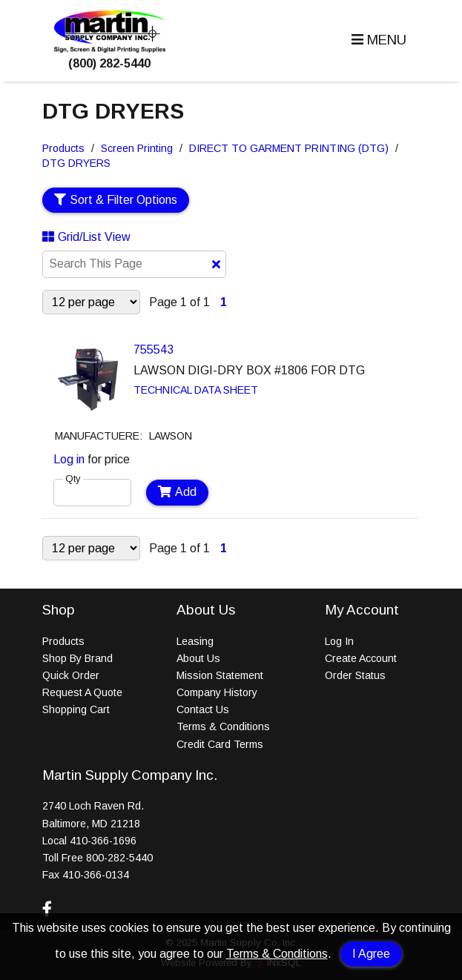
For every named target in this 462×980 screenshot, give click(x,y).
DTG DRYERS (76, 163)
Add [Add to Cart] (178, 492)
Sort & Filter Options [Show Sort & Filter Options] (116, 200)
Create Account (361, 658)
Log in (69, 459)
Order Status (355, 675)
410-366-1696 (103, 841)
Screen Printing (137, 148)
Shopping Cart (76, 709)
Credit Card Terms (220, 744)
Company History (217, 692)
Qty (73, 479)
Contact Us (203, 709)
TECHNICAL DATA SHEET (196, 390)
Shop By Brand (77, 658)
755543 (154, 350)
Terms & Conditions (277, 954)
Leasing (195, 641)
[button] (377, 40)
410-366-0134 (96, 875)
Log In (339, 641)
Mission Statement (220, 675)
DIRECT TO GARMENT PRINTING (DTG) (289, 148)
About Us (198, 658)
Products (63, 148)
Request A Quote (82, 692)
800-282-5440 (119, 858)
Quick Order (71, 675)
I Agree (371, 954)
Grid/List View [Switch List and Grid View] (87, 237)
